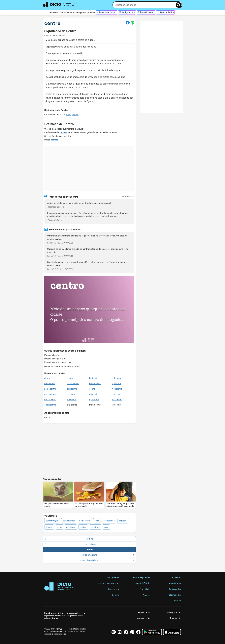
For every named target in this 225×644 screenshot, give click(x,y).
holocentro (117, 378)
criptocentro (50, 405)
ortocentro (72, 389)
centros (55, 140)
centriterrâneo (70, 544)
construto (95, 527)
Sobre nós (176, 577)
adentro (71, 378)
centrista (69, 539)
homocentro (95, 384)
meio (69, 115)
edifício (83, 527)
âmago (49, 527)
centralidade (109, 521)
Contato (116, 595)
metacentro (50, 384)
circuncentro (50, 394)
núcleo (75, 115)
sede (106, 527)
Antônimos (142, 618)
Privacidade (145, 589)
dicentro (116, 394)
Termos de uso (113, 577)
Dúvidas (177, 601)
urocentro (72, 394)
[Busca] (179, 5)
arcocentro (117, 399)
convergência (69, 521)
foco (97, 521)
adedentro (72, 399)
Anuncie (146, 595)
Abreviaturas (175, 583)
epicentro (116, 384)
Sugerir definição (142, 583)
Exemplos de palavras (140, 577)
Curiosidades (175, 589)
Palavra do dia (174, 595)
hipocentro (117, 389)
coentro (93, 389)
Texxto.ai (174, 618)
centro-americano (108, 555)
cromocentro (73, 384)
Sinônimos (142, 612)
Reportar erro (113, 589)
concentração (52, 521)
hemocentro (50, 389)
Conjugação (173, 612)
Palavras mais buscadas (108, 583)
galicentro (94, 399)
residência (71, 527)
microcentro (50, 399)
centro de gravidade (107, 560)
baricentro (94, 378)
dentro (47, 378)
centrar (63, 132)
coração (123, 521)
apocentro (94, 394)
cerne (59, 527)
